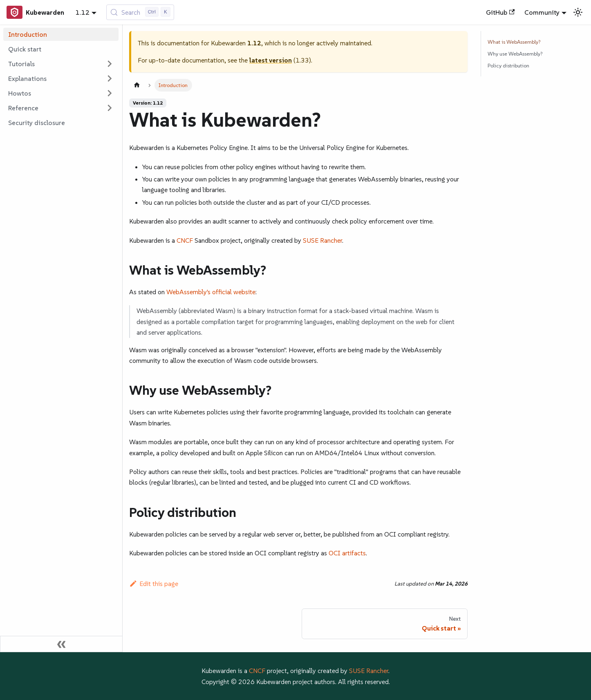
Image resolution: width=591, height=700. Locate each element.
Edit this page (154, 584)
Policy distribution (508, 66)
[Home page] (137, 85)
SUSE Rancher (322, 240)
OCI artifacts (347, 553)
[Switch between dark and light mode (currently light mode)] (578, 12)
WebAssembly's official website (211, 292)
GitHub (500, 12)
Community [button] (542, 12)
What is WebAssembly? (514, 42)
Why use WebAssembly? (515, 54)
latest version (271, 60)
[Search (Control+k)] (140, 12)
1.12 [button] (83, 12)
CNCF (185, 240)
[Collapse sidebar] (61, 644)
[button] (61, 64)
